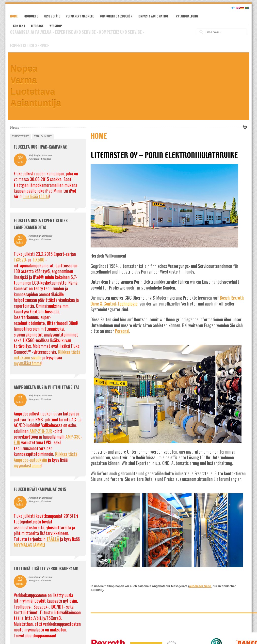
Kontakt (19, 26)
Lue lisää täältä (36, 196)
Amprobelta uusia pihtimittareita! (46, 387)
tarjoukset (43, 136)
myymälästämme (28, 363)
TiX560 (38, 260)
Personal (122, 331)
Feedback (37, 26)
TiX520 (20, 260)
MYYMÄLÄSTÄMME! (29, 545)
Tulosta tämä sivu (244, 127)
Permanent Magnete (80, 16)
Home (14, 16)
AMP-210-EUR (41, 431)
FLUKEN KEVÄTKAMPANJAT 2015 (40, 489)
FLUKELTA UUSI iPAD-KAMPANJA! (40, 147)
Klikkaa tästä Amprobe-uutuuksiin (46, 457)
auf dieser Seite (200, 586)
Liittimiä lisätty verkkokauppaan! (46, 568)
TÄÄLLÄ (53, 539)
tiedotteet (20, 136)
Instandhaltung (186, 16)
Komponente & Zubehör (116, 16)
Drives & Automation (153, 16)
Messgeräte (52, 16)
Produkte (31, 16)
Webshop (56, 26)
